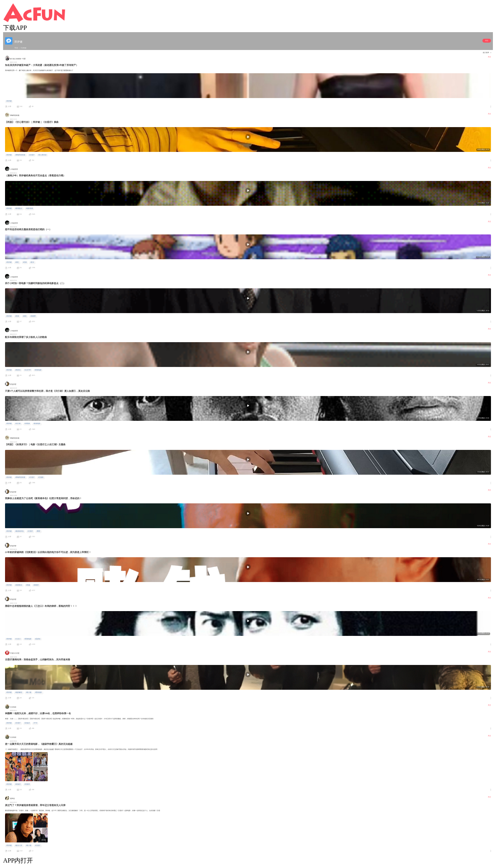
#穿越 (28, 585)
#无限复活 (19, 585)
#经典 (25, 262)
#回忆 (17, 262)
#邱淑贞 (27, 723)
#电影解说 (19, 692)
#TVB (35, 723)
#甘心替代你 (42, 155)
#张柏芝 (36, 585)
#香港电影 (38, 370)
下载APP (15, 28)
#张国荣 (33, 316)
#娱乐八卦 (19, 846)
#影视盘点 (19, 208)
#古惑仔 (32, 155)
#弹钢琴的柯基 (20, 155)
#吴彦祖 (38, 639)
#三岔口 (18, 639)
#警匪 (38, 531)
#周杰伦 (18, 370)
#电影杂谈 (29, 208)
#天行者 (18, 424)
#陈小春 (29, 692)
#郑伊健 (9, 101)
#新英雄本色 (19, 531)
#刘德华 (27, 784)
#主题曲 (41, 477)
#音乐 (32, 262)
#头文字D (28, 370)
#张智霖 (27, 424)
